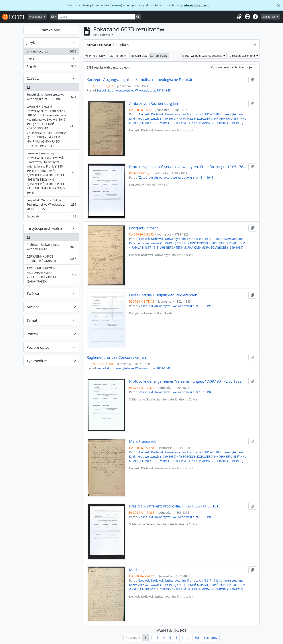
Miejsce (33, 307)
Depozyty (51, 217)
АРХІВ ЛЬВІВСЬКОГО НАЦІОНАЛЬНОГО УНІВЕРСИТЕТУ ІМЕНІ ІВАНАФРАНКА (51, 275)
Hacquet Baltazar (144, 228)
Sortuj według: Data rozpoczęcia (203, 56)
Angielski (51, 67)
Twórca (33, 293)
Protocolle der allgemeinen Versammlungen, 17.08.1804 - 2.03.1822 (185, 381)
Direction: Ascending (243, 56)
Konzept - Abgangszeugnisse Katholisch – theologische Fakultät (139, 80)
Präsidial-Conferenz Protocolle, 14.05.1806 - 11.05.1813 (175, 506)
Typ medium (37, 361)
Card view (139, 56)
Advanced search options (108, 45)
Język (31, 43)
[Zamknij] (278, 5)
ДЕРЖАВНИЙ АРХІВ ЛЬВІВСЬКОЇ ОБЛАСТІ (51, 259)
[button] (239, 17)
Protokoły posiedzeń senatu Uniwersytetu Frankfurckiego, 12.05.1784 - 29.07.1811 (188, 167)
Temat (32, 320)
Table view (159, 56)
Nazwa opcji (51, 30)
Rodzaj (32, 334)
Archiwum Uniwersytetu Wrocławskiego (51, 247)
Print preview (95, 56)
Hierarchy (118, 56)
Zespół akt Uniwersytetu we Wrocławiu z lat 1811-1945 (51, 97)
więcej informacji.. (197, 5)
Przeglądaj (36, 17)
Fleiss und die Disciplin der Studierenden (163, 295)
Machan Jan (139, 570)
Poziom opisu (38, 347)
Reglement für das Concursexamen (116, 357)
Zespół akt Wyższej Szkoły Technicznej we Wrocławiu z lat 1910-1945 (51, 205)
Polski (51, 60)
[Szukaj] (97, 17)
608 (197, 638)
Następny (211, 638)
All (28, 87)
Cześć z (33, 78)
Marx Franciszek (143, 441)
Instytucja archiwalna (44, 228)
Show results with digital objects (233, 67)
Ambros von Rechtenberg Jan (154, 104)
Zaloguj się (269, 17)
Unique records (51, 52)
